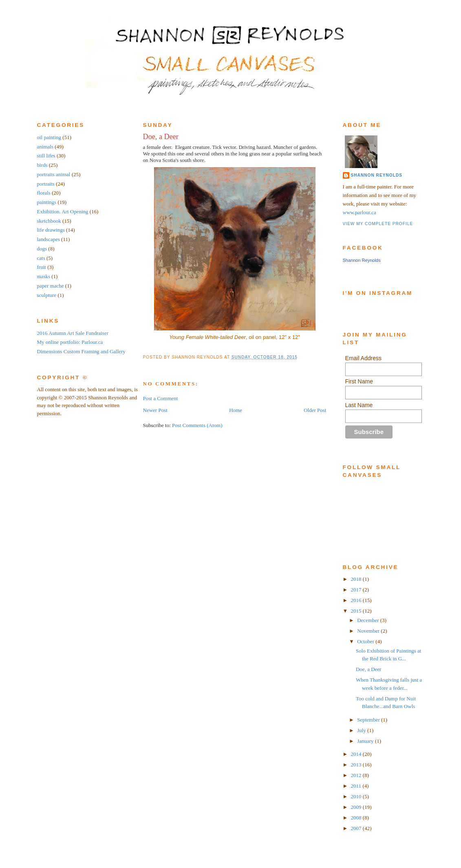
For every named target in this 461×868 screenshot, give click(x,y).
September (369, 720)
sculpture (47, 295)
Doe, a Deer (161, 137)
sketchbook (49, 221)
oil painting (49, 137)
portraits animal (54, 174)
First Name (359, 381)
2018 (357, 579)
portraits (46, 184)
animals (45, 147)
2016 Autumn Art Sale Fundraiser (73, 333)
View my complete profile (378, 224)
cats (41, 258)
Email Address (363, 358)
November (369, 631)
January (366, 741)
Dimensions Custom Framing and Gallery (81, 351)
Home (236, 410)
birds (42, 165)
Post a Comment (161, 398)
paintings (47, 202)
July (362, 730)
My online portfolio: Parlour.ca (70, 342)
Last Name (359, 405)
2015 (357, 611)
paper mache (51, 286)
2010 (357, 796)
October (366, 641)
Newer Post (155, 410)
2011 (357, 786)
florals (44, 193)
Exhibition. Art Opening (63, 211)
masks (44, 276)
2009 (357, 807)
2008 (357, 818)
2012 (357, 775)
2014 (357, 754)
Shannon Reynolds (377, 175)
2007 (357, 828)
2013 (357, 765)
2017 (357, 590)
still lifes (46, 156)
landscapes (49, 239)
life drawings (51, 230)
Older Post (315, 410)
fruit (42, 267)
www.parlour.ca (360, 212)
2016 (357, 600)
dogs (42, 249)
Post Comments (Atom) (197, 425)
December (369, 620)
